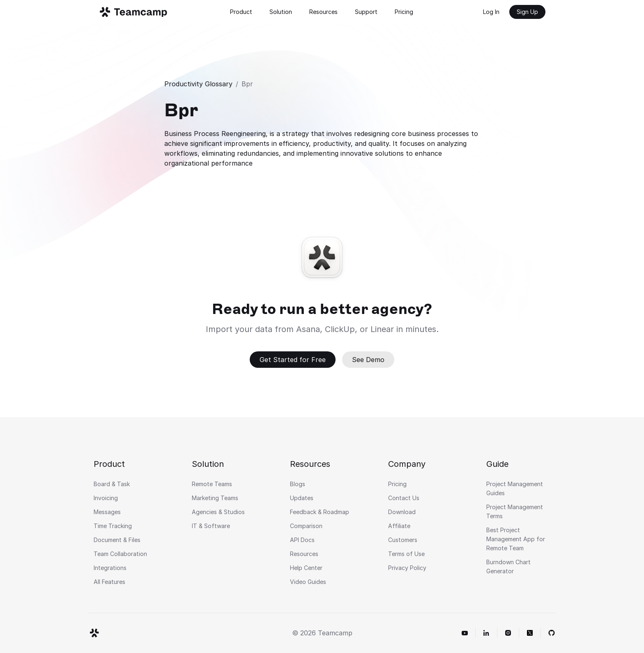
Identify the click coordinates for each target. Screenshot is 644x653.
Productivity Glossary (198, 84)
